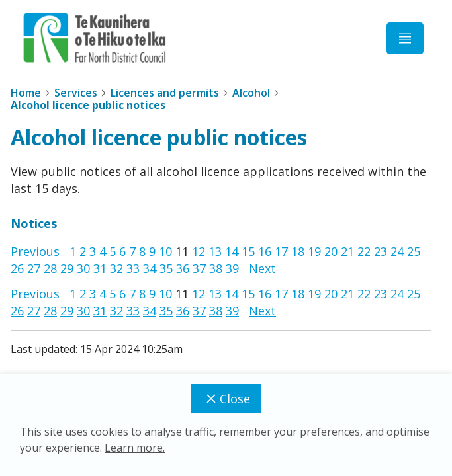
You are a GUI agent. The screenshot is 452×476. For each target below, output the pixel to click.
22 (364, 251)
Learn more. (135, 448)
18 (298, 251)
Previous (35, 251)
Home (26, 93)
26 (17, 268)
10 (165, 251)
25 (414, 251)
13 (215, 251)
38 (216, 268)
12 (199, 251)
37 (199, 268)
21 (347, 251)
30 (83, 268)
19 (314, 251)
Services (76, 93)
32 (116, 268)
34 (150, 268)
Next (262, 268)
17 (281, 251)
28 (50, 268)
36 (183, 268)
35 (166, 268)
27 (34, 268)
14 (232, 251)
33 (133, 268)
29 (67, 268)
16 (265, 251)
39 (232, 268)
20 (331, 251)
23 (381, 251)
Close (226, 399)
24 (397, 251)
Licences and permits (165, 93)
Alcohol (251, 93)
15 (248, 251)
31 (100, 268)
